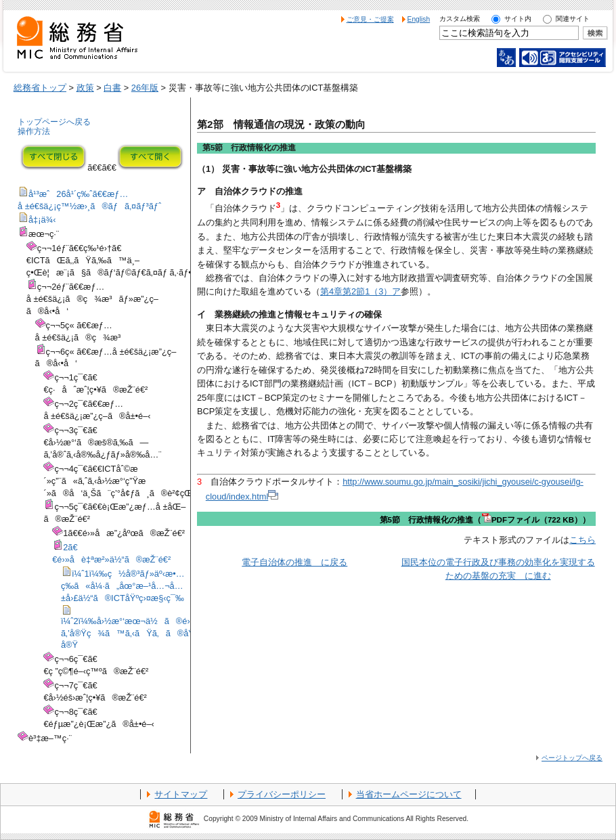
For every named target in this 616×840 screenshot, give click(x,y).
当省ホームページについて (409, 794)
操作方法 (34, 131)
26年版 (145, 88)
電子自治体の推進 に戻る (294, 562)
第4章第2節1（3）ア (360, 291)
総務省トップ (40, 88)
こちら (582, 540)
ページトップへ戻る (572, 758)
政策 (85, 88)
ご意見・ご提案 (370, 19)
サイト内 (518, 19)
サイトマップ (181, 794)
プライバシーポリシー (282, 794)
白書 (112, 88)
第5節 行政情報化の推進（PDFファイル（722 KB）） (485, 520)
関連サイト (573, 19)
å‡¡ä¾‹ (42, 220)
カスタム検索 (460, 19)
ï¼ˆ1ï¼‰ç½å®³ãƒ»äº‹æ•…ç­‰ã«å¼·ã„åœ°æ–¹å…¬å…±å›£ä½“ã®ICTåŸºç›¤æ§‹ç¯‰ (123, 586)
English (419, 19)
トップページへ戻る (54, 122)
